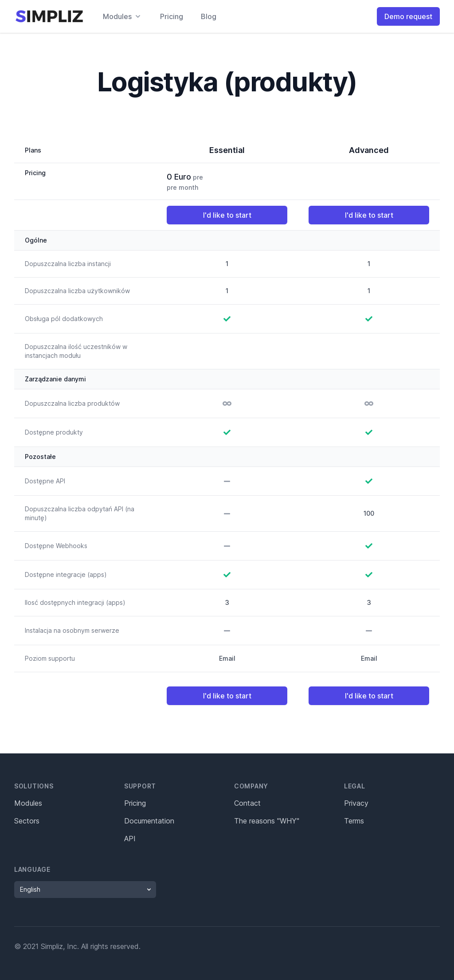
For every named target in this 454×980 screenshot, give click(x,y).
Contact (247, 803)
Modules (28, 803)
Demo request (408, 16)
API (130, 839)
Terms (354, 821)
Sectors (27, 821)
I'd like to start (227, 215)
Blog (209, 16)
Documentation (149, 821)
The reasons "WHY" (267, 821)
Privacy (356, 803)
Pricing (172, 16)
